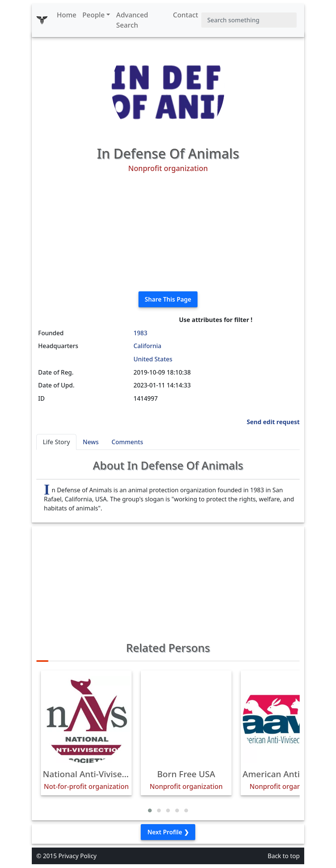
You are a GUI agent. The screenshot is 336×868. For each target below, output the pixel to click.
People (94, 15)
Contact (186, 15)
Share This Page (168, 299)
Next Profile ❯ (168, 832)
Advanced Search (132, 20)
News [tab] (91, 442)
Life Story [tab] (56, 442)
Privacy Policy (77, 856)
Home (67, 15)
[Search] (249, 20)
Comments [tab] (127, 442)
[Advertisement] (168, 232)
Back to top (284, 856)
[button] (150, 810)
